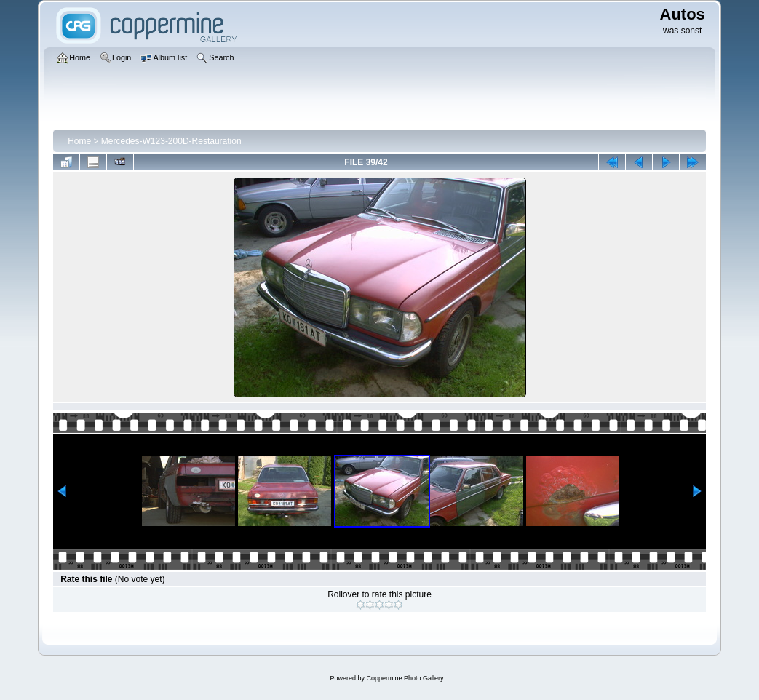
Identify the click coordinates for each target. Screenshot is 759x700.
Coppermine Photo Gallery (405, 678)
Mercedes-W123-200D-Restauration (171, 141)
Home (79, 141)
